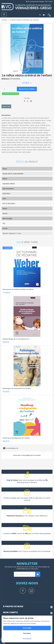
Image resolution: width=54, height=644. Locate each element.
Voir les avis (6, 106)
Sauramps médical (9, 184)
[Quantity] (8, 89)
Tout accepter (27, 628)
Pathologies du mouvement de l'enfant (17, 388)
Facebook (23, 591)
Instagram (31, 591)
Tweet (28, 101)
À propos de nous (13, 606)
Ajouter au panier (27, 89)
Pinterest (31, 101)
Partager (24, 101)
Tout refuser (27, 633)
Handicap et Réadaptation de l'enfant (16, 438)
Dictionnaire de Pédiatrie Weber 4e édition (18, 289)
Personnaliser (27, 639)
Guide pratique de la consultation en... (16, 339)
